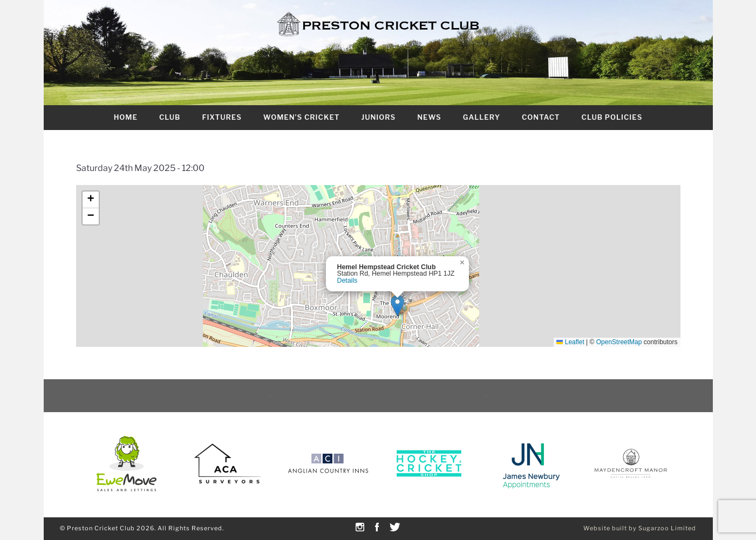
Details (348, 281)
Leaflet (570, 342)
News (429, 117)
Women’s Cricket (302, 117)
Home (126, 117)
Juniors (378, 117)
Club (170, 117)
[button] (397, 306)
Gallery (482, 117)
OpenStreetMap (619, 342)
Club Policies (612, 117)
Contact (541, 117)
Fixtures (222, 117)
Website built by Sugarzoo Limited (640, 528)
